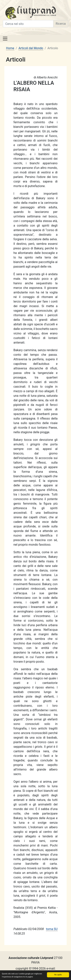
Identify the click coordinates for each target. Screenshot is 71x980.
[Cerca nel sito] (28, 24)
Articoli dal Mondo (31, 48)
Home (10, 48)
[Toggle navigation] (5, 39)
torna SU (52, 929)
